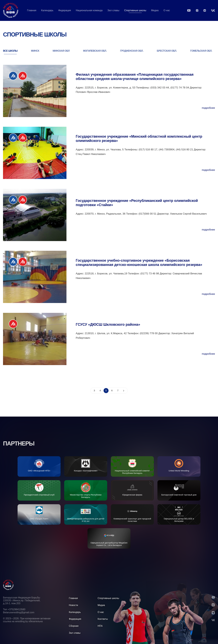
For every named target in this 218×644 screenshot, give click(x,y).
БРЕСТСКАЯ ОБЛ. (167, 51)
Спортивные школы (108, 598)
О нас (167, 10)
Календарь (47, 10)
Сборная (74, 626)
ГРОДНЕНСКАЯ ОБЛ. (132, 51)
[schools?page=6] (124, 391)
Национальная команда (89, 10)
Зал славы (113, 10)
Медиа (155, 10)
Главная (32, 10)
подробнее (208, 108)
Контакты (103, 619)
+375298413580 (17, 609)
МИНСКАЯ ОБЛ (61, 51)
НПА (100, 626)
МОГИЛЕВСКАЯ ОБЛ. (95, 51)
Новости (73, 605)
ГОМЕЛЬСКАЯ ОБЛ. (201, 51)
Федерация (65, 10)
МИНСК (35, 51)
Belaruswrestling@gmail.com (19, 612)
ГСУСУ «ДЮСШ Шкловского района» (108, 324)
